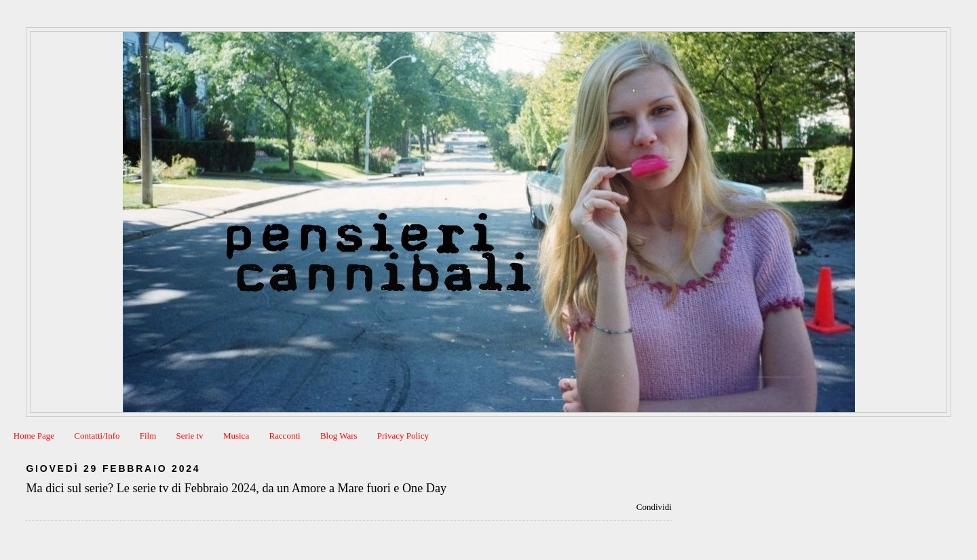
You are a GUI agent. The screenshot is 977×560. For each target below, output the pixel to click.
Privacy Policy (403, 436)
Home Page (34, 436)
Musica (236, 436)
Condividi (654, 507)
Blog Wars (339, 436)
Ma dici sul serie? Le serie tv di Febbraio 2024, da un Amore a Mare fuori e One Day (236, 488)
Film (148, 436)
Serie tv (190, 436)
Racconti (284, 436)
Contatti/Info (97, 436)
